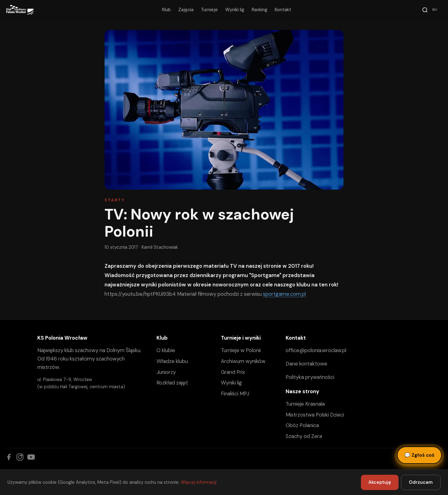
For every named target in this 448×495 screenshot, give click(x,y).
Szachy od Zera (304, 436)
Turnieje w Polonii (241, 350)
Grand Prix (233, 372)
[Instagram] (20, 457)
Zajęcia (186, 10)
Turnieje (209, 10)
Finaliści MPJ (235, 394)
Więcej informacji (199, 482)
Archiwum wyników (243, 361)
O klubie (166, 350)
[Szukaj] (431, 10)
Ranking (259, 10)
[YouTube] (31, 457)
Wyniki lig (235, 10)
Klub (166, 10)
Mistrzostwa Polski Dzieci (315, 415)
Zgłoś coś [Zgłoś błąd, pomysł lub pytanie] (419, 455)
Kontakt (283, 10)
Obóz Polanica (302, 425)
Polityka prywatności (310, 377)
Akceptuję (380, 482)
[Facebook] (9, 457)
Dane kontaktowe (306, 364)
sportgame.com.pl (284, 294)
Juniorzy (166, 372)
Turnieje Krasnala (305, 404)
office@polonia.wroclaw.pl (316, 350)
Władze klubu (172, 361)
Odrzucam (421, 482)
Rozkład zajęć (172, 383)
